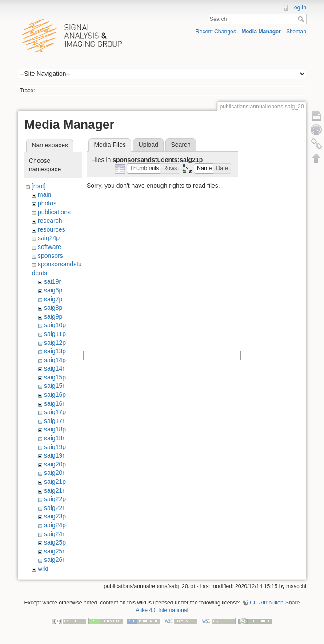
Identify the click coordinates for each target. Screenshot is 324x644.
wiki (43, 569)
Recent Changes (216, 32)
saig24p (49, 238)
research (50, 221)
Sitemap (296, 32)
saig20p (55, 464)
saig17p (55, 412)
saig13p (55, 351)
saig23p (55, 516)
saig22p (55, 499)
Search (302, 19)
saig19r (54, 455)
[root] (39, 186)
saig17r (54, 421)
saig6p (53, 290)
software (50, 247)
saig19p (55, 447)
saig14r (54, 368)
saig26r (54, 560)
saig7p (53, 299)
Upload (148, 145)
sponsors (50, 256)
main (44, 194)
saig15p (55, 377)
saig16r (54, 403)
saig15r (54, 386)
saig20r (54, 473)
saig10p (55, 325)
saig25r (54, 551)
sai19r (52, 281)
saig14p (55, 360)
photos (47, 203)
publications (54, 212)
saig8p (53, 308)
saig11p (55, 334)
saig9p (53, 316)
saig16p (55, 395)
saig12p (55, 343)
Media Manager (261, 32)
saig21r (54, 490)
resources (51, 229)
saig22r (54, 508)
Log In (299, 8)
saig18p (55, 429)
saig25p (55, 542)
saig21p (55, 482)
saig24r (54, 534)
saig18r (54, 438)
